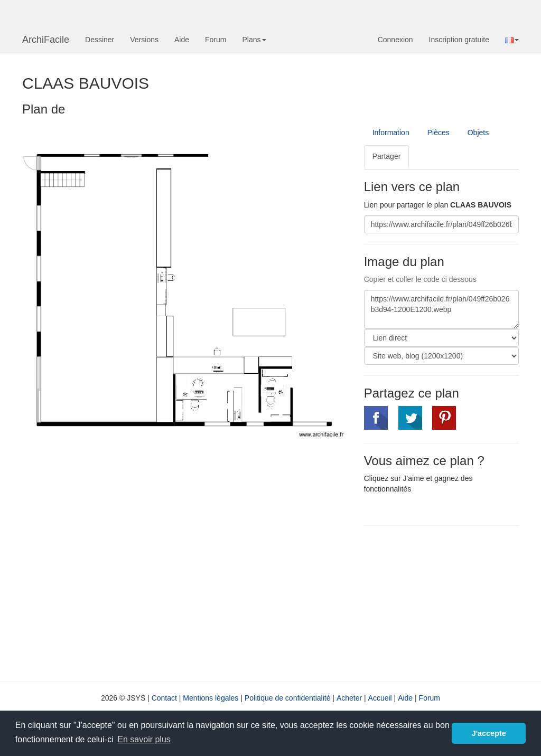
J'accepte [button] (489, 733)
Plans (254, 40)
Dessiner (100, 40)
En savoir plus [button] (144, 739)
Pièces (439, 133)
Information (391, 133)
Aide (182, 40)
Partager (387, 156)
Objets (478, 133)
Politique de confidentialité (288, 698)
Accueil (380, 698)
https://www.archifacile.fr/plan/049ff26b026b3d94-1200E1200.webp (441, 309)
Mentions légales (211, 698)
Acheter (349, 698)
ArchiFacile (46, 40)
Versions (144, 40)
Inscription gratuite (459, 40)
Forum (216, 40)
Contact (164, 698)
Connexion (395, 40)
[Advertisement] (453, 602)
